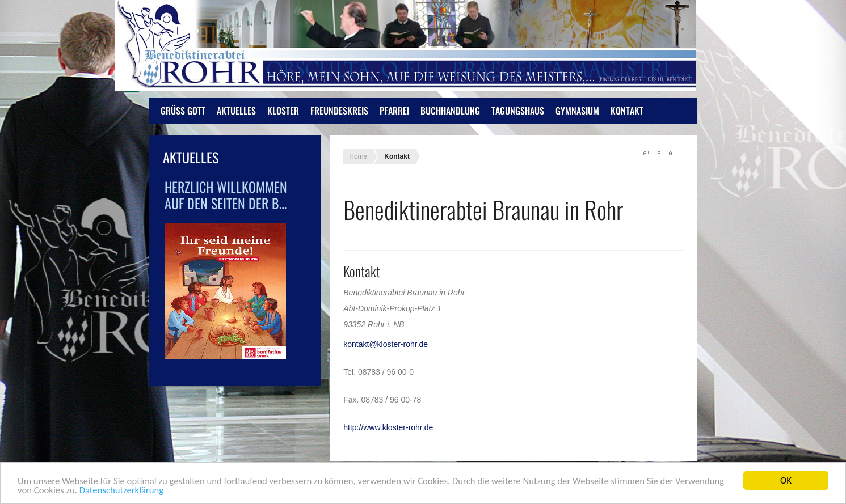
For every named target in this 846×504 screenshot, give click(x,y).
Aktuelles (236, 111)
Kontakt (627, 111)
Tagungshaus (518, 111)
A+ (646, 153)
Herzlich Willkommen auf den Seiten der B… (226, 195)
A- (671, 153)
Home (358, 156)
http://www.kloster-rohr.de (388, 427)
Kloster (283, 111)
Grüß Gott (183, 111)
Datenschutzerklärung (123, 492)
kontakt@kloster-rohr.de (386, 344)
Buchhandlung (450, 111)
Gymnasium (577, 111)
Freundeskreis (339, 111)
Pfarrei (394, 111)
